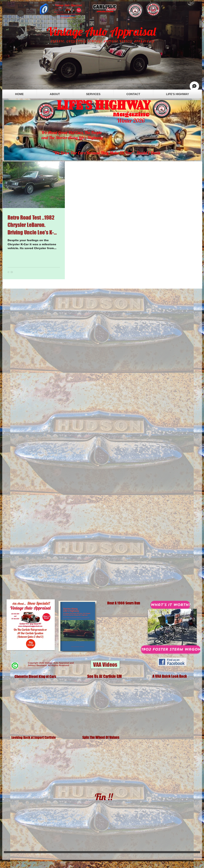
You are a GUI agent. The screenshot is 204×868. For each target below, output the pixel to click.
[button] (105, 665)
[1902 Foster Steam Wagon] (171, 649)
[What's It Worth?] (170, 605)
